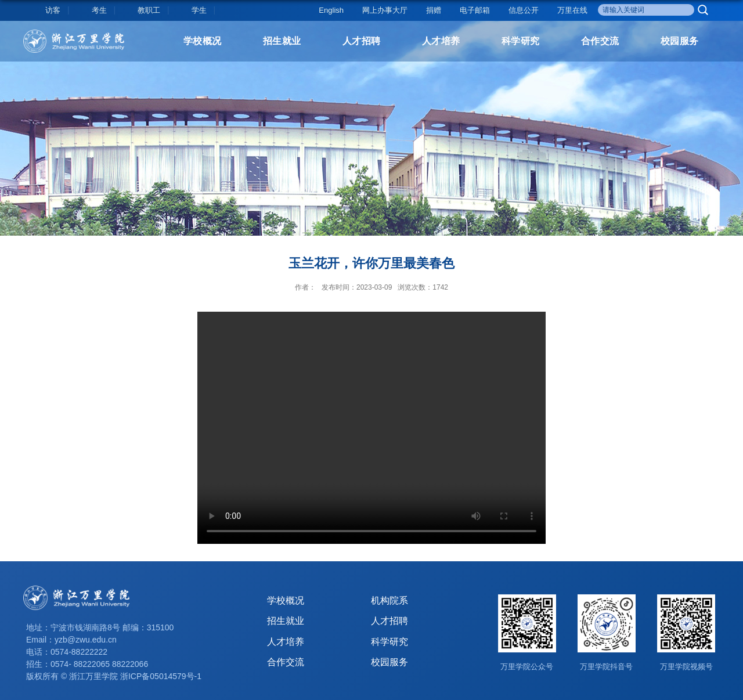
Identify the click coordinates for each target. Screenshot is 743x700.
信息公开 (524, 10)
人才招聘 (362, 41)
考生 (99, 10)
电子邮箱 (475, 10)
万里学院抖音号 (606, 667)
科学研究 (521, 41)
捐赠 (434, 10)
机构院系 (389, 600)
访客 (53, 10)
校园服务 (680, 41)
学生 (199, 10)
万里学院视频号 (686, 667)
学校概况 (203, 41)
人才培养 (441, 41)
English (331, 10)
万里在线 (572, 10)
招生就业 (282, 41)
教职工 (149, 10)
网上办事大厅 (385, 10)
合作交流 (600, 41)
